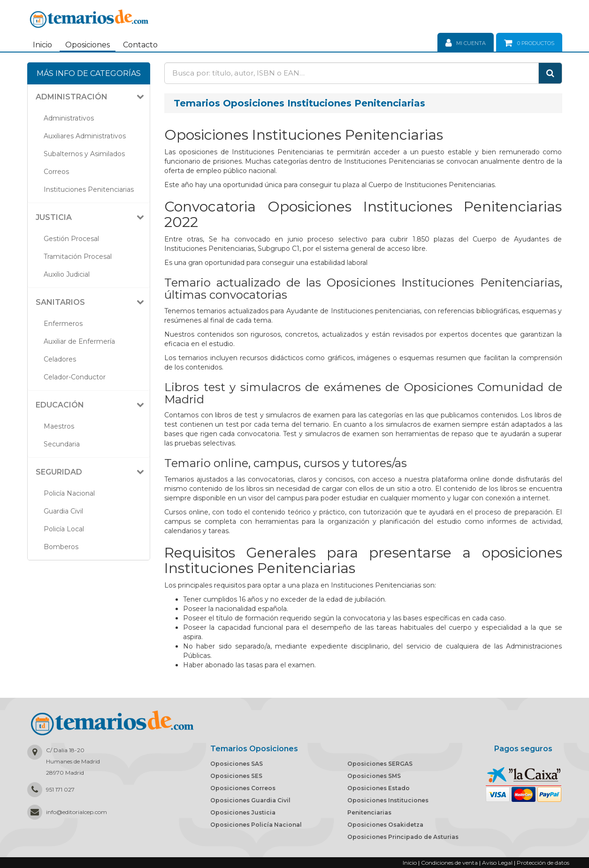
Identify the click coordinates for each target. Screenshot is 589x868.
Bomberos (61, 547)
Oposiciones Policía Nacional (256, 825)
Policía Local (64, 529)
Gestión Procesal (71, 239)
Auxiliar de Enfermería (79, 341)
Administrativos (69, 118)
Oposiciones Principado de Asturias (403, 837)
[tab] (89, 97)
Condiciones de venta (449, 863)
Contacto (140, 45)
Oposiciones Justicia (243, 812)
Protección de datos (543, 863)
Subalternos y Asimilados (84, 154)
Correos (56, 172)
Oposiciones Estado (379, 788)
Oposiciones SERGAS (380, 764)
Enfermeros (63, 324)
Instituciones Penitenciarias (89, 189)
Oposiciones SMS (374, 776)
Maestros (59, 426)
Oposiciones (88, 45)
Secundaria (62, 444)
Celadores (60, 359)
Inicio (42, 45)
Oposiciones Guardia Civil (250, 800)
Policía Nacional (69, 493)
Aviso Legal (497, 863)
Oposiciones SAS (237, 764)
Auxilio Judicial (67, 274)
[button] (92, 97)
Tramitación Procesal (78, 257)
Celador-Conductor (75, 377)
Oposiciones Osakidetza (385, 825)
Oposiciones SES (236, 776)
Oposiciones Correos (243, 788)
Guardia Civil (63, 511)
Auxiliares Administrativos (85, 136)
